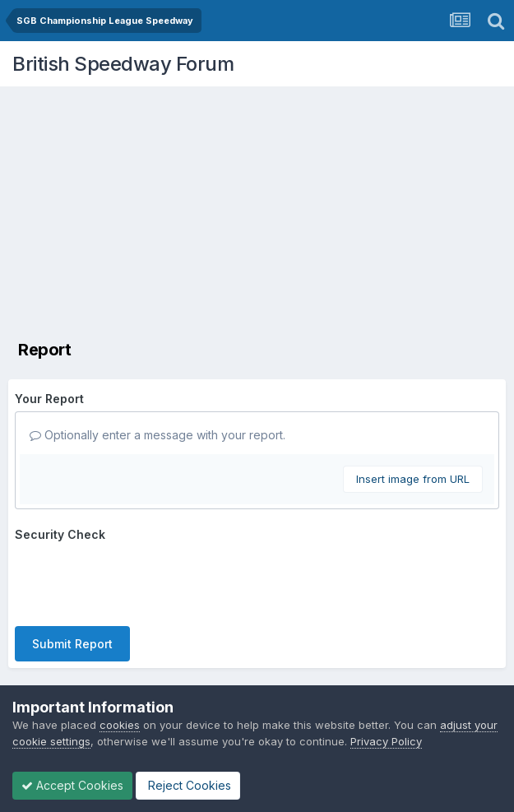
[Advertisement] (261, 210)
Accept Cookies (72, 785)
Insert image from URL (413, 479)
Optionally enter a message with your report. (157, 435)
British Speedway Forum (123, 64)
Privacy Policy (386, 741)
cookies (120, 725)
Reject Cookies (188, 785)
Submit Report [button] (72, 644)
